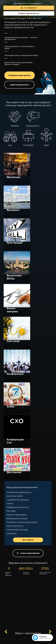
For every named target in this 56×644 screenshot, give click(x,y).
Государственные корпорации (18, 333)
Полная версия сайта (28, 641)
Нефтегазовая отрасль (15, 360)
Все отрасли (28, 373)
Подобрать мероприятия (20, 75)
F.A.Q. (25, 636)
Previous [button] (7, 466)
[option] (28, 498)
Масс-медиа (11, 345)
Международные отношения (17, 352)
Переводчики (12, 367)
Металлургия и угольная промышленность (22, 356)
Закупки (10, 337)
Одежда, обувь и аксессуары (17, 363)
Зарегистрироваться (19, 85)
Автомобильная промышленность (19, 326)
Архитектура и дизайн (15, 330)
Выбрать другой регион (29, 13)
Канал (19, 628)
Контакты (17, 636)
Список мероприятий (28, 387)
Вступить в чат (34, 628)
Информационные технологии (18, 341)
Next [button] (49, 466)
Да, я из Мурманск (29, 8)
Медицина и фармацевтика (17, 348)
